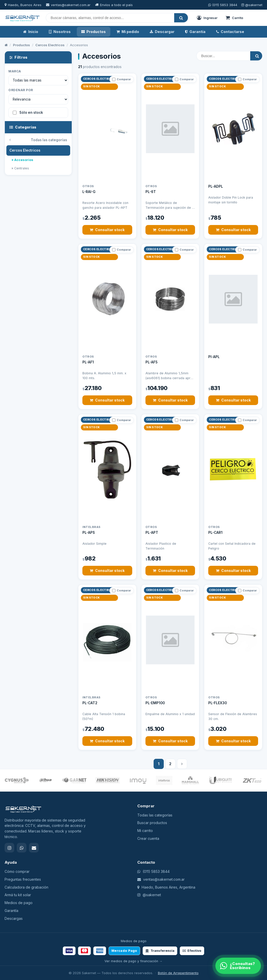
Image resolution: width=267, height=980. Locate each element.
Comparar (122, 79)
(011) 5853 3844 (223, 5)
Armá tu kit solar (18, 895)
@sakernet (252, 5)
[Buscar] (110, 18)
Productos (94, 32)
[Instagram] (9, 848)
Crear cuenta (148, 838)
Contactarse (230, 32)
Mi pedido (128, 32)
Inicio (31, 32)
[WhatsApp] (238, 966)
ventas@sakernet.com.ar (71, 5)
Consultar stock (107, 230)
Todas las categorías (38, 140)
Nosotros (60, 32)
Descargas (14, 918)
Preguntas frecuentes (23, 879)
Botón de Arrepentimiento (178, 973)
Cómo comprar (17, 871)
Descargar (162, 32)
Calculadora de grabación (26, 887)
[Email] (34, 848)
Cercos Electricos (50, 45)
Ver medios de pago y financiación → (133, 961)
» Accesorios (22, 160)
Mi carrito (145, 831)
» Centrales (20, 168)
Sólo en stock (28, 113)
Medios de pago (19, 903)
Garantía (195, 32)
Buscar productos (152, 823)
